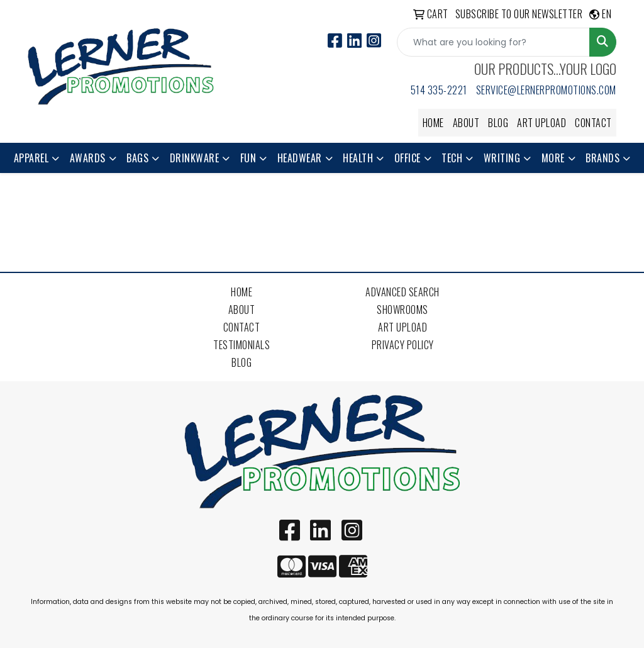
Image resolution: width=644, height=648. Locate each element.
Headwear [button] (300, 158)
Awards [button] (88, 158)
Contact (593, 123)
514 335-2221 (439, 90)
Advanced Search (402, 292)
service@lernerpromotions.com (546, 90)
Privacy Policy (403, 345)
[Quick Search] (493, 42)
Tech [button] (452, 158)
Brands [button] (602, 158)
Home (433, 123)
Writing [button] (502, 158)
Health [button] (358, 158)
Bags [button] (137, 158)
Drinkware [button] (195, 158)
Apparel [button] (31, 158)
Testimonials (241, 345)
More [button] (553, 158)
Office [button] (408, 158)
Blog (498, 123)
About (466, 123)
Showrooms (402, 310)
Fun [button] (248, 158)
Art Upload (541, 123)
